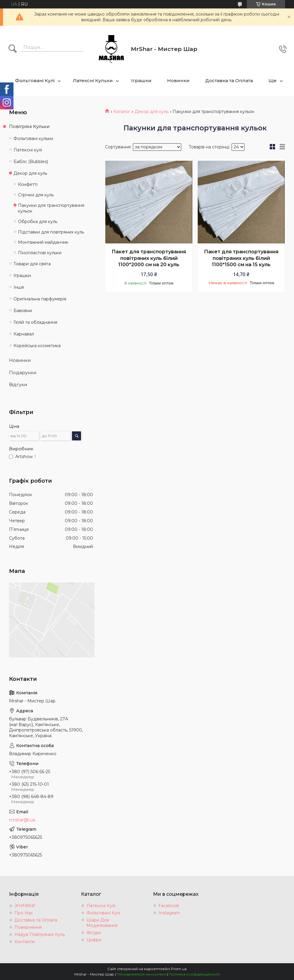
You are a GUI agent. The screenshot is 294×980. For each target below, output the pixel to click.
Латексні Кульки (93, 80)
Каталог (122, 112)
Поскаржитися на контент (141, 974)
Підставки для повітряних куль (51, 232)
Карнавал (24, 334)
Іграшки (141, 80)
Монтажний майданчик (43, 242)
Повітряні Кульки (29, 126)
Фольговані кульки (33, 139)
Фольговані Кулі (35, 80)
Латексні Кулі (101, 906)
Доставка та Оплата (229, 80)
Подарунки (23, 372)
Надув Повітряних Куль (40, 934)
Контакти (24, 942)
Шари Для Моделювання (102, 923)
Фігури (94, 933)
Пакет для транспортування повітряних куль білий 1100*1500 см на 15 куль (241, 258)
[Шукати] (13, 49)
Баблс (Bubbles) (31, 162)
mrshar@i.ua (22, 820)
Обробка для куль (38, 222)
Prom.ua (179, 969)
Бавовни (23, 311)
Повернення (28, 927)
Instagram (169, 913)
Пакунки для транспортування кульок (51, 208)
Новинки (178, 80)
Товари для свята (32, 264)
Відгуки (18, 384)
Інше (19, 287)
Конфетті (28, 184)
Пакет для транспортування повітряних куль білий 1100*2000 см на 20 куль (149, 258)
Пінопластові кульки (40, 253)
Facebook (169, 906)
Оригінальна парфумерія (40, 299)
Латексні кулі (28, 150)
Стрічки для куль (36, 195)
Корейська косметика (37, 346)
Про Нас (24, 913)
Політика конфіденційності (194, 974)
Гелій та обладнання (35, 322)
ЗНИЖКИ (25, 906)
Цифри (94, 940)
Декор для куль (151, 112)
